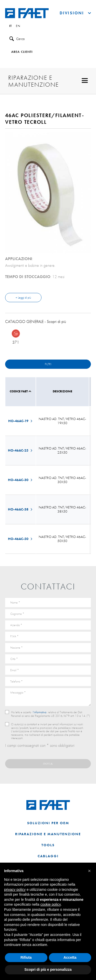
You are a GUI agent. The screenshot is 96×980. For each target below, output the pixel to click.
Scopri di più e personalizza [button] (48, 969)
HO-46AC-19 (20, 421)
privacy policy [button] (15, 890)
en (18, 26)
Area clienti (22, 52)
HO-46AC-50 (20, 539)
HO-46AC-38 (20, 509)
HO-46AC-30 (20, 480)
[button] (89, 871)
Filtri (48, 364)
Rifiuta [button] (26, 957)
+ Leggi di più (23, 298)
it (10, 26)
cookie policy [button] (51, 904)
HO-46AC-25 (20, 450)
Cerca (17, 39)
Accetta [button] (70, 957)
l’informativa (40, 712)
